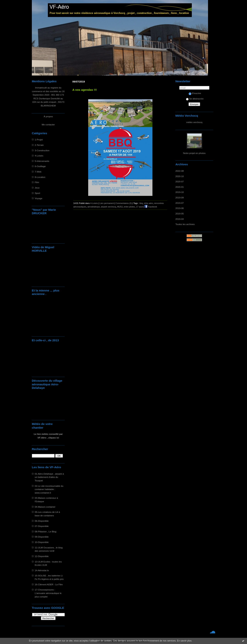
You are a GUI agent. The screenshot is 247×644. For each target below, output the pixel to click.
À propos (48, 116)
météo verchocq (194, 122)
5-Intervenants (42, 161)
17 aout (139, 207)
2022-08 (180, 171)
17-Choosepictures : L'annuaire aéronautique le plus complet (48, 593)
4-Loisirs (39, 156)
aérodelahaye (94, 207)
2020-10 (180, 176)
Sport (37, 193)
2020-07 (180, 181)
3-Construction (42, 150)
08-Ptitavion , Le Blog (46, 531)
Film (37, 182)
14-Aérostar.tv (42, 570)
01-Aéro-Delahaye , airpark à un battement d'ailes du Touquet (49, 477)
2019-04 (180, 219)
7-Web (38, 172)
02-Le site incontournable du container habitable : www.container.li (49, 489)
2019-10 (180, 192)
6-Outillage (40, 166)
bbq (141, 203)
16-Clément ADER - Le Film (49, 584)
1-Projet (39, 140)
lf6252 (120, 207)
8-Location (40, 177)
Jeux (37, 188)
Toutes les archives (185, 224)
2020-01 (180, 187)
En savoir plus (184, 641)
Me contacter (48, 124)
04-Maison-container (45, 507)
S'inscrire (195, 93)
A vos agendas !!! (85, 90)
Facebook (151, 207)
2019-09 (180, 198)
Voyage (38, 198)
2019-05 (180, 214)
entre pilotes (129, 207)
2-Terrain (39, 145)
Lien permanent (107, 203)
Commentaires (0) (124, 203)
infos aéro (148, 203)
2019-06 (180, 208)
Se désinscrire (195, 99)
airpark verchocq (108, 207)
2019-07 (180, 203)
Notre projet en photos (194, 153)
